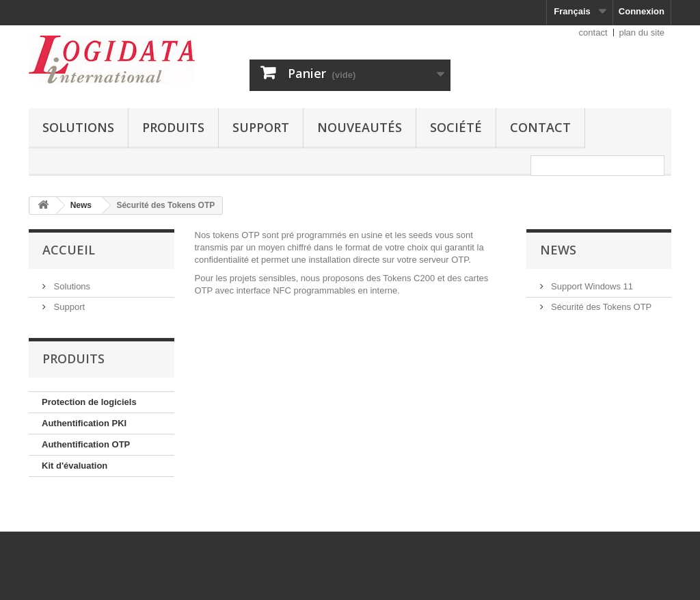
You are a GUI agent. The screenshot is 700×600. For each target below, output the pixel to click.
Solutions (78, 127)
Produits (173, 127)
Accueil (69, 250)
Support (261, 127)
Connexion (642, 11)
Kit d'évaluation (75, 466)
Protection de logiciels (89, 402)
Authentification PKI (84, 423)
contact (593, 32)
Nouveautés (360, 127)
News (558, 250)
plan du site (642, 32)
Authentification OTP (86, 444)
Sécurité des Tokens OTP (601, 307)
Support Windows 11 (591, 286)
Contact (540, 127)
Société (456, 127)
